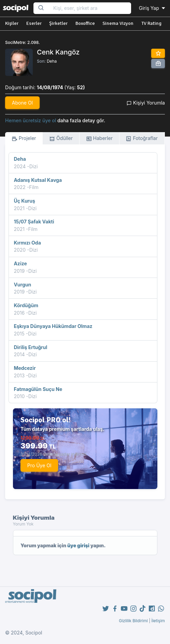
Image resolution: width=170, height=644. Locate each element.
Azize (20, 263)
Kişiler (12, 23)
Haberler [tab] (99, 138)
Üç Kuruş (24, 201)
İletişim (158, 621)
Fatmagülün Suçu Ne (38, 389)
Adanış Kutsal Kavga (38, 180)
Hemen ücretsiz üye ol (31, 120)
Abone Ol (22, 103)
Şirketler (58, 23)
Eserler (34, 23)
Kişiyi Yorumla (146, 103)
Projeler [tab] (24, 138)
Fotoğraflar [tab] (142, 138)
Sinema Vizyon (118, 23)
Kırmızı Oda (27, 243)
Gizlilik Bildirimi (133, 621)
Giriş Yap (153, 8)
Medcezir (25, 368)
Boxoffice (85, 23)
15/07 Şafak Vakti (34, 222)
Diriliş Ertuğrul (30, 347)
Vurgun (22, 285)
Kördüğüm (26, 305)
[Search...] (90, 8)
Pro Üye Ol (39, 465)
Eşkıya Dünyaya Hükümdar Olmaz (53, 326)
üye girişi (78, 545)
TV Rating (151, 23)
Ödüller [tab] (61, 138)
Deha (52, 61)
